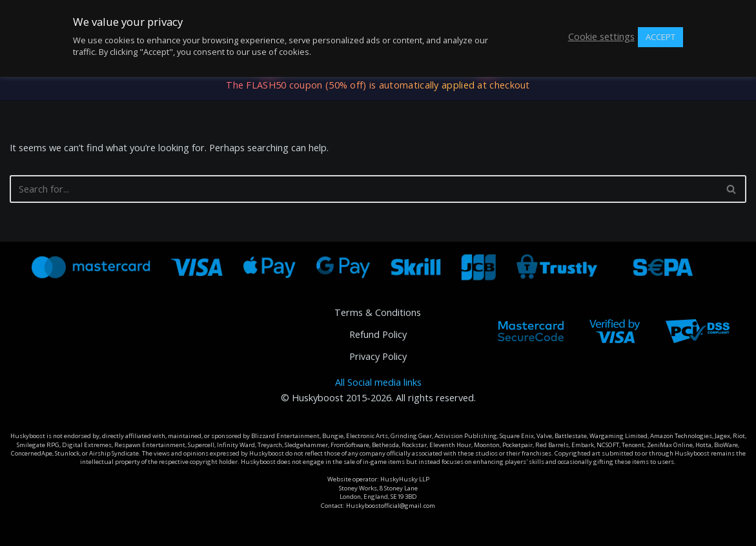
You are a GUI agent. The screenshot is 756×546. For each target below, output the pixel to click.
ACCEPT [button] (660, 37)
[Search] (363, 189)
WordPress (121, 530)
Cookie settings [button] (601, 37)
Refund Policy (378, 334)
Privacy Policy (378, 356)
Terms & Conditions (378, 312)
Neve (21, 530)
